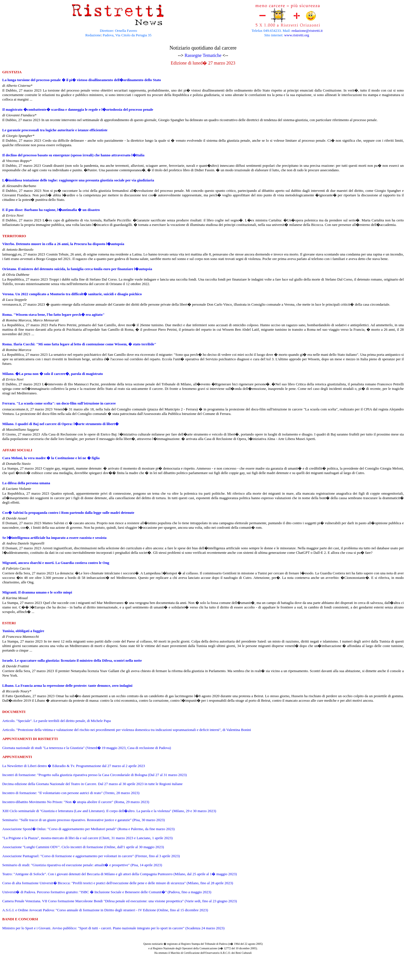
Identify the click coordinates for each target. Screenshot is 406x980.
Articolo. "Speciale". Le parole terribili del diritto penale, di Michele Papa (57, 721)
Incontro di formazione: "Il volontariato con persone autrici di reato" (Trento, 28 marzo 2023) (71, 793)
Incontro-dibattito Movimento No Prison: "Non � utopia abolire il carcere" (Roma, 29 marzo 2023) (76, 802)
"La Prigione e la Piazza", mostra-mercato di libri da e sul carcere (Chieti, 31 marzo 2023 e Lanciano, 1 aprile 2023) (87, 838)
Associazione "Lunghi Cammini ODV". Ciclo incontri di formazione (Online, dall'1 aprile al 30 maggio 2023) (83, 847)
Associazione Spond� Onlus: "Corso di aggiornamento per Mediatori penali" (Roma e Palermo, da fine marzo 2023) (88, 829)
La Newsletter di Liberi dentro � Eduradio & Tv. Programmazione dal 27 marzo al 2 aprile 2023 (74, 766)
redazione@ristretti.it (307, 31)
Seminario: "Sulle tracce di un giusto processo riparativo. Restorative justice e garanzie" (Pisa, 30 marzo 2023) (83, 820)
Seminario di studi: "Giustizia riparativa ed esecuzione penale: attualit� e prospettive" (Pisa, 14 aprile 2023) (82, 865)
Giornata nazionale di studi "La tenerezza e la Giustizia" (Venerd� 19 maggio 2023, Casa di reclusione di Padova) (87, 748)
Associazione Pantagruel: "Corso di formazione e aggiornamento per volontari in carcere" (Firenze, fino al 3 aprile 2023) (91, 856)
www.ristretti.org (297, 35)
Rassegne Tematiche (203, 55)
